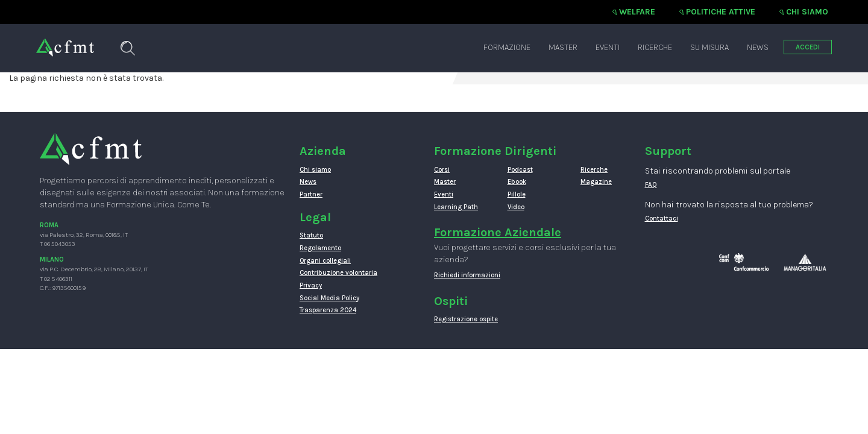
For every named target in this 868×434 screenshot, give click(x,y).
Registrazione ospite (466, 319)
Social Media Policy (329, 298)
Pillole (517, 194)
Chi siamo (807, 12)
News (758, 47)
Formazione (507, 47)
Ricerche (655, 47)
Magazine (596, 182)
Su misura (709, 47)
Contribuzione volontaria (338, 273)
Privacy (311, 285)
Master (563, 47)
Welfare (637, 12)
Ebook (517, 182)
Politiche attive (721, 12)
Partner (311, 194)
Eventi (608, 47)
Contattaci (662, 219)
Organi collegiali (325, 261)
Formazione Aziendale (498, 232)
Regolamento (320, 248)
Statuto (311, 235)
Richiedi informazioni (467, 275)
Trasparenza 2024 (328, 310)
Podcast (520, 170)
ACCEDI (808, 47)
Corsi (442, 170)
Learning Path (456, 207)
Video (516, 207)
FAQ (651, 185)
